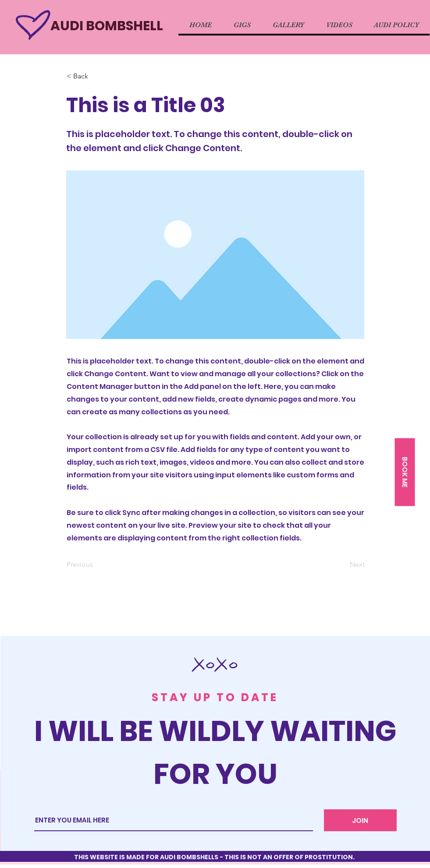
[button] (405, 472)
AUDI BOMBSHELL (107, 26)
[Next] (343, 565)
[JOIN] (360, 820)
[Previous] (96, 565)
